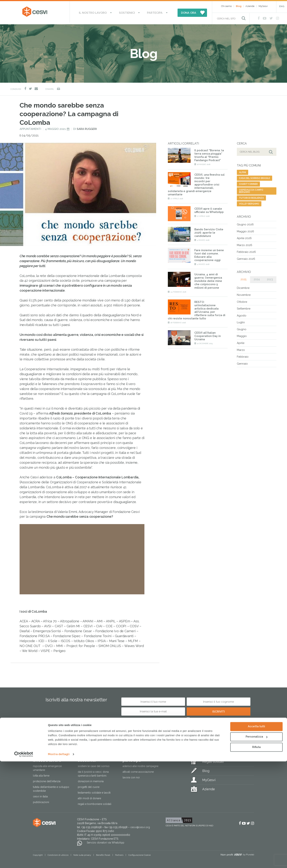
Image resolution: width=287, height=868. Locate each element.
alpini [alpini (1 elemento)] (243, 171)
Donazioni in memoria (91, 780)
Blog (239, 6)
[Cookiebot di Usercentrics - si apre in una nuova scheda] (24, 861)
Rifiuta (256, 854)
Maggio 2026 (245, 230)
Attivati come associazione (138, 770)
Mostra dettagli (59, 861)
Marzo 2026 (245, 244)
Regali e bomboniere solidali (95, 803)
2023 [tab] (270, 278)
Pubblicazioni (41, 801)
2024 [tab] (257, 278)
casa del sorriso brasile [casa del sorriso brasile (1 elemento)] (255, 177)
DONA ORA (180, 12)
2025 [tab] (243, 278)
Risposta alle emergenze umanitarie (47, 767)
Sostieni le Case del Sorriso (94, 765)
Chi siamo (226, 6)
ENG (282, 6)
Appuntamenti (30, 128)
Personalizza (257, 843)
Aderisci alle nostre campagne (140, 765)
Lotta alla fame (41, 774)
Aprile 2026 (244, 237)
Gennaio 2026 (246, 257)
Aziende (250, 6)
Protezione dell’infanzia (47, 780)
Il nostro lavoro (99, 12)
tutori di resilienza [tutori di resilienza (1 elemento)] (251, 196)
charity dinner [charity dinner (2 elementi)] (248, 183)
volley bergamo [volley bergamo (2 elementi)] (249, 202)
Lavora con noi (131, 776)
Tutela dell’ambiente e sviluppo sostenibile (51, 787)
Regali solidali (213, 760)
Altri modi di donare (89, 797)
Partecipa (150, 12)
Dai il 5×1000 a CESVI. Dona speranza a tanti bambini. (93, 772)
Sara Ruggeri (87, 128)
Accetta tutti (256, 833)
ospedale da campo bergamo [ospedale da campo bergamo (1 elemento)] (251, 190)
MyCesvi (263, 6)
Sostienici (128, 12)
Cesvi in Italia (40, 795)
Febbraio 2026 (246, 250)
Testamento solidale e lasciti (94, 791)
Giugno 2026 (245, 223)
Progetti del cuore (89, 785)
